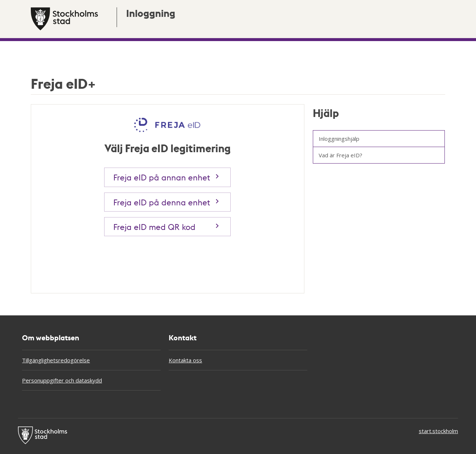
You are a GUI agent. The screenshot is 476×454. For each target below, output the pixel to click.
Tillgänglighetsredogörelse (56, 360)
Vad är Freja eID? (340, 155)
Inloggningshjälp (339, 139)
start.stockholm (438, 431)
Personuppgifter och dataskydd (62, 380)
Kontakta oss (185, 360)
